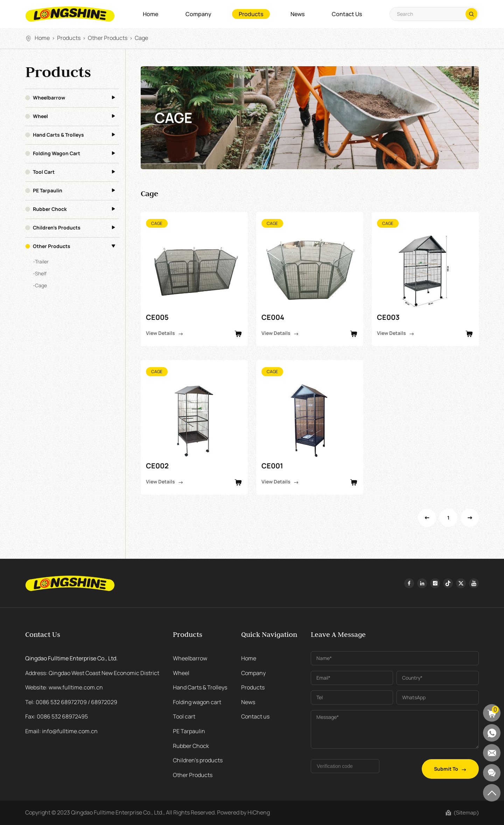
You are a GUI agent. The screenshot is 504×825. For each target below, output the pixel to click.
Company (198, 14)
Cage (141, 38)
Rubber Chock (50, 209)
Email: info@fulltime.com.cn (61, 731)
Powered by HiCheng (243, 812)
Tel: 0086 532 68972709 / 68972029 (71, 702)
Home (150, 14)
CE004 (273, 317)
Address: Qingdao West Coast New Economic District (92, 673)
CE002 (157, 466)
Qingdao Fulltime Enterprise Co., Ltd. (71, 658)
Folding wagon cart (57, 153)
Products (251, 14)
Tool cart (44, 172)
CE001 (272, 466)
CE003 (388, 317)
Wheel (40, 116)
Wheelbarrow (49, 98)
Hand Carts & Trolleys (58, 135)
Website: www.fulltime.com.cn (64, 687)
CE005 (157, 317)
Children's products (57, 228)
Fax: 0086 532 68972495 (57, 716)
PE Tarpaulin (48, 191)
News (297, 14)
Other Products (108, 38)
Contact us (347, 14)
